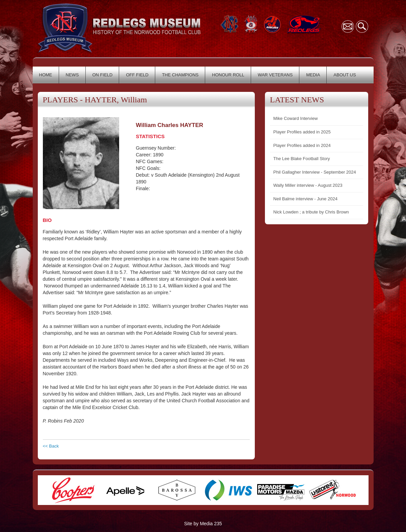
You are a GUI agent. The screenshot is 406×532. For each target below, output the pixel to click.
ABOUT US (345, 75)
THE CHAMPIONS (180, 75)
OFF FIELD (137, 75)
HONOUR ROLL (228, 75)
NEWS (72, 75)
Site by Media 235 (203, 524)
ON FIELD (103, 75)
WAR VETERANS (275, 75)
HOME (46, 75)
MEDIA (313, 75)
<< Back (51, 446)
